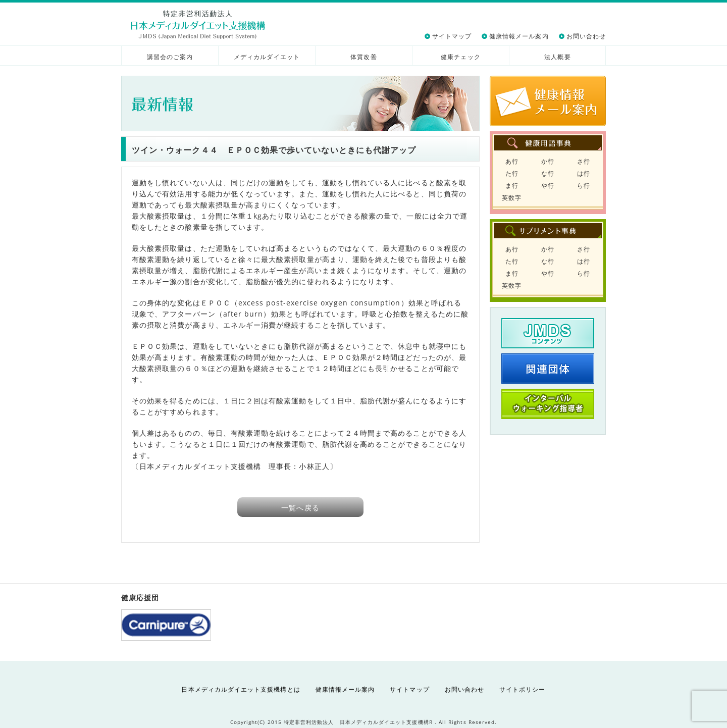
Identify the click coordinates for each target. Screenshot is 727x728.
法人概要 (557, 57)
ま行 (512, 186)
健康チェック (460, 57)
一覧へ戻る (300, 508)
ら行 (584, 186)
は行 (584, 173)
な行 (548, 173)
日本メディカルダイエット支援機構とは (241, 689)
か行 (548, 161)
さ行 (584, 161)
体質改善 (363, 57)
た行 (512, 173)
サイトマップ (452, 36)
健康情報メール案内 (519, 36)
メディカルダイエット (267, 57)
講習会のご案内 (170, 57)
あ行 (512, 161)
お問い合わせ (586, 36)
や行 (548, 186)
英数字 (512, 198)
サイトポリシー (522, 689)
